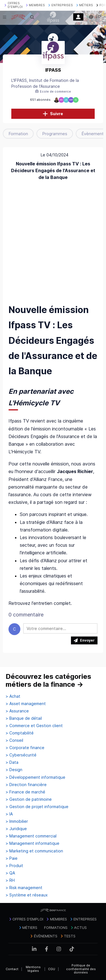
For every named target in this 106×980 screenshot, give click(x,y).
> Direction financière (26, 785)
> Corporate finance (25, 748)
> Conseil (14, 740)
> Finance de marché (25, 792)
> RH (10, 880)
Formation (18, 134)
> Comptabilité (20, 733)
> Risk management (24, 888)
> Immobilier (17, 821)
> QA (10, 873)
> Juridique (16, 829)
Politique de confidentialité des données (81, 969)
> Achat (13, 696)
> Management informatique (33, 843)
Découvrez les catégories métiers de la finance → (48, 680)
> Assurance (17, 711)
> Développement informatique (35, 777)
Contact (12, 969)
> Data (12, 762)
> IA (9, 814)
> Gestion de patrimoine (29, 799)
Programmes (55, 134)
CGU (52, 969)
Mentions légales (33, 969)
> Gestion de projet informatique (37, 807)
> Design (14, 770)
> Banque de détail (24, 718)
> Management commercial (31, 836)
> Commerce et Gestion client (34, 726)
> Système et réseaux (27, 895)
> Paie (12, 858)
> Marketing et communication (34, 851)
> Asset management (26, 704)
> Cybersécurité (21, 755)
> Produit (14, 866)
